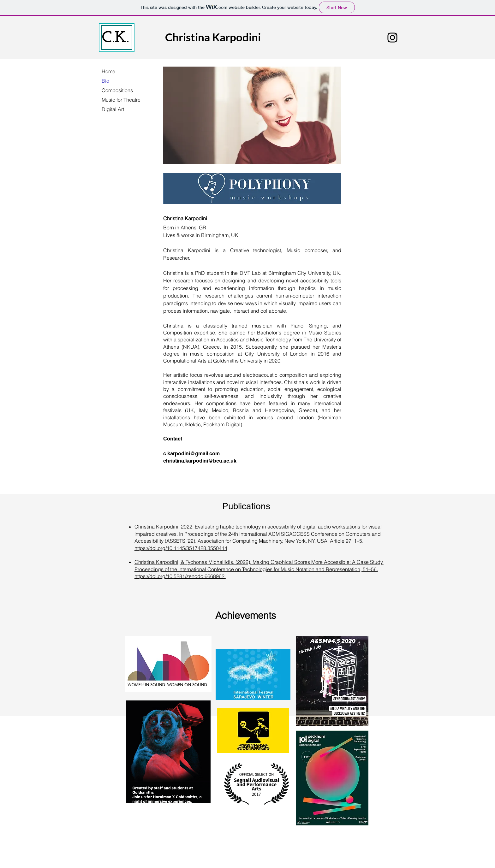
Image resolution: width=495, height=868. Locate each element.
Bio (105, 81)
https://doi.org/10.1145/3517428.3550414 (181, 548)
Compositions (117, 90)
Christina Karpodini (213, 37)
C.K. (115, 38)
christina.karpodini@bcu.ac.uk (200, 461)
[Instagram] (392, 38)
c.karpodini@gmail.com (191, 454)
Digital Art (113, 109)
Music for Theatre (121, 100)
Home (108, 71)
